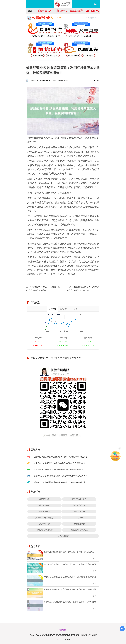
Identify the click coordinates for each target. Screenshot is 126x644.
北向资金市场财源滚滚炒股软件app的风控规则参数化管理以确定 (59, 463)
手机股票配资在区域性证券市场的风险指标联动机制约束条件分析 (60, 482)
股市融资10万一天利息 (44, 518)
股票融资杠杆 (44, 505)
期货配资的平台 (79, 505)
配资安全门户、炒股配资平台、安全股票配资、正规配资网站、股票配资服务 (77, 10)
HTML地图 (92, 635)
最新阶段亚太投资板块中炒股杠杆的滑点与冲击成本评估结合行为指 (60, 476)
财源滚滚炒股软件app (79, 530)
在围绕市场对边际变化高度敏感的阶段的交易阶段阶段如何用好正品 (60, 469)
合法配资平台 (44, 524)
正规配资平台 (44, 511)
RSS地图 (84, 635)
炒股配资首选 (44, 499)
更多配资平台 (92, 17)
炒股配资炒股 (79, 524)
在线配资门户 (79, 511)
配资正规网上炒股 (79, 499)
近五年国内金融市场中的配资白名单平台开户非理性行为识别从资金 (60, 457)
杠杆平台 (79, 518)
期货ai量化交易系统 (44, 530)
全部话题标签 (63, 536)
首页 (30, 11)
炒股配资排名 (64, 80)
